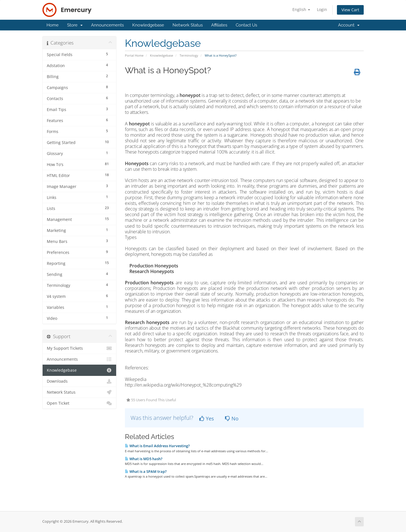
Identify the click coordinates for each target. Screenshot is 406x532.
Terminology (189, 55)
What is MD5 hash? (144, 459)
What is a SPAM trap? (146, 471)
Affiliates (219, 25)
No (232, 418)
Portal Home (134, 55)
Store (75, 25)
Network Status (188, 25)
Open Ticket (79, 403)
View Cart (350, 10)
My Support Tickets (79, 348)
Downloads (79, 381)
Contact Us (246, 25)
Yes (207, 418)
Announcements (107, 25)
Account (349, 25)
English (301, 9)
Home (53, 25)
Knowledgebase (148, 25)
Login (322, 9)
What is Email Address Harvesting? (157, 446)
